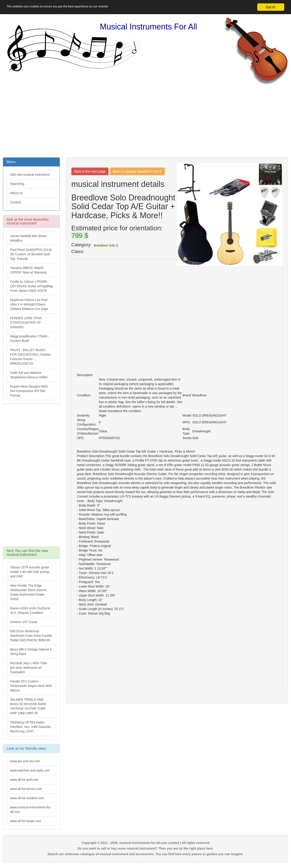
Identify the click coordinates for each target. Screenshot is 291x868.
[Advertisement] (146, 121)
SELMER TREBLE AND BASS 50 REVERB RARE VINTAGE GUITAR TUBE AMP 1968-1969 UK (28, 706)
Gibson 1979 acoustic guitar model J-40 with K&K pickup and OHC (30, 572)
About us (16, 193)
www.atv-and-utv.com (25, 761)
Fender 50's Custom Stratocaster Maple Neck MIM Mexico (31, 686)
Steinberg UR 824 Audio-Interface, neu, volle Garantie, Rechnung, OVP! (31, 727)
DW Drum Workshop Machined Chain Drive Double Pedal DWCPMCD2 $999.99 (31, 636)
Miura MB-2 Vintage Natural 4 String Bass (31, 652)
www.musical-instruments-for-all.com (31, 810)
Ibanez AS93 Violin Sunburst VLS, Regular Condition (30, 610)
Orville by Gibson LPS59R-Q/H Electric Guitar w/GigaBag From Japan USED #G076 (31, 286)
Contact (16, 202)
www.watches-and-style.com (30, 770)
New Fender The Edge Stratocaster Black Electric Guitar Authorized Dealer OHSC (28, 592)
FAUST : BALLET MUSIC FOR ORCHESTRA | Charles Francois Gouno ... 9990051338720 (30, 357)
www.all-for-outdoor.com (27, 798)
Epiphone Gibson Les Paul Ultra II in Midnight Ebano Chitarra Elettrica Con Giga (29, 304)
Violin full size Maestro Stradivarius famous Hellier (29, 375)
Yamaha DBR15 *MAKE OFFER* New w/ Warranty (28, 270)
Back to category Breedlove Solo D (137, 171)
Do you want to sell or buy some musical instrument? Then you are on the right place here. (145, 848)
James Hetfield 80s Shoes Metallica (28, 238)
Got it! (271, 7)
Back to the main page (90, 171)
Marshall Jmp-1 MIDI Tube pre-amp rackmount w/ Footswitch (29, 668)
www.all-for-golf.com (24, 780)
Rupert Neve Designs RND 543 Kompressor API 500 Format (29, 391)
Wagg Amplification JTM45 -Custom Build (30, 339)
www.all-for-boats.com (26, 821)
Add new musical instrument (30, 175)
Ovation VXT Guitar (24, 622)
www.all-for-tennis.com (26, 789)
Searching (17, 184)
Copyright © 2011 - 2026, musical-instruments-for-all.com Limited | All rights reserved (146, 843)
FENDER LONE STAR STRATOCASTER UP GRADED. (26, 323)
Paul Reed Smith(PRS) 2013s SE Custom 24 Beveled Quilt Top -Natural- (31, 254)
